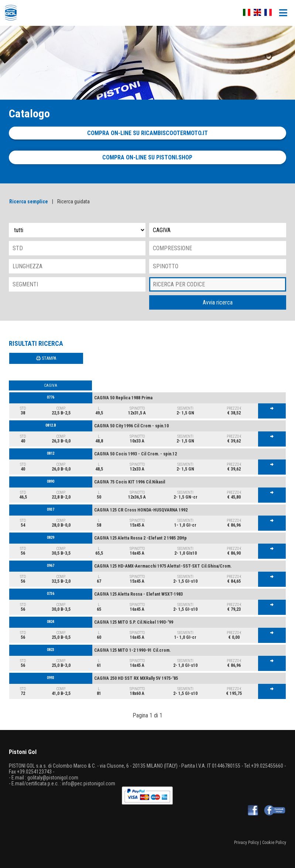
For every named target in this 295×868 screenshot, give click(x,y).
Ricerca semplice (29, 201)
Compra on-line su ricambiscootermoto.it (147, 133)
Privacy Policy (246, 843)
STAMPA (46, 358)
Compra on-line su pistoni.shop (147, 157)
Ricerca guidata (73, 201)
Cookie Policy (274, 843)
